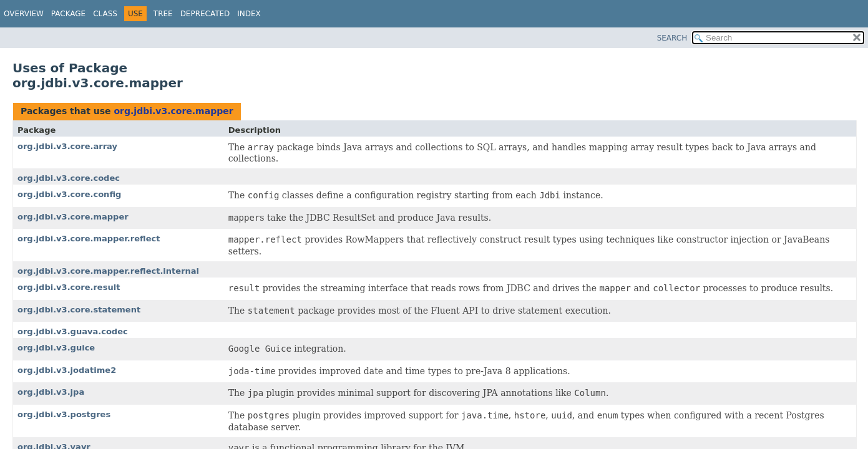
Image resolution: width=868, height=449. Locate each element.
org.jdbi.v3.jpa (51, 392)
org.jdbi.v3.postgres (64, 414)
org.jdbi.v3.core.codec (69, 178)
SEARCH (672, 38)
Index (249, 14)
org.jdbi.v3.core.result (69, 287)
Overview (24, 14)
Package (68, 14)
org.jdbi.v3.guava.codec (73, 331)
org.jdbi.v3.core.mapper (173, 111)
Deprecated (205, 14)
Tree (163, 14)
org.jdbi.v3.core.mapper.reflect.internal (108, 271)
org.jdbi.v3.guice (56, 348)
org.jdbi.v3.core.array (67, 146)
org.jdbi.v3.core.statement (79, 310)
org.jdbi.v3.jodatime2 (67, 370)
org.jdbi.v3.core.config (69, 194)
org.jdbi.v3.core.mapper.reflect (89, 239)
